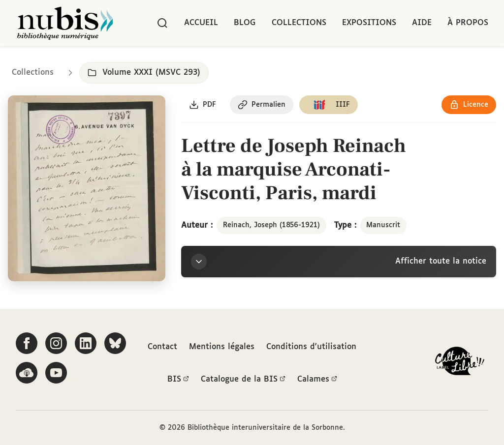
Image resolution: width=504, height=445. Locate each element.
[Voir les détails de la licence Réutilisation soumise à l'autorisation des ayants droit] (469, 105)
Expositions (369, 23)
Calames (317, 380)
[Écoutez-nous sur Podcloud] (27, 373)
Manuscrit (383, 225)
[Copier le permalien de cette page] (262, 105)
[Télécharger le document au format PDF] (203, 105)
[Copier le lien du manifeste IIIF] (329, 105)
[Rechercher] (162, 23)
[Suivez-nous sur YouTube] (56, 373)
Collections (299, 23)
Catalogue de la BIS (243, 380)
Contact (162, 347)
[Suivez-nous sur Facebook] (27, 343)
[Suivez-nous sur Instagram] (56, 343)
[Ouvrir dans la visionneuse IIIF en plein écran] (87, 188)
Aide (422, 23)
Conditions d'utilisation (311, 347)
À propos (468, 23)
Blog (245, 23)
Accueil (201, 23)
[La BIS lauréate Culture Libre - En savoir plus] (460, 363)
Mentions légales (222, 347)
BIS (178, 380)
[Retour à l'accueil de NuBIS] (65, 23)
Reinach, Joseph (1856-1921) (271, 225)
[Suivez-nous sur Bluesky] (115, 343)
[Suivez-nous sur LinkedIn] (86, 343)
